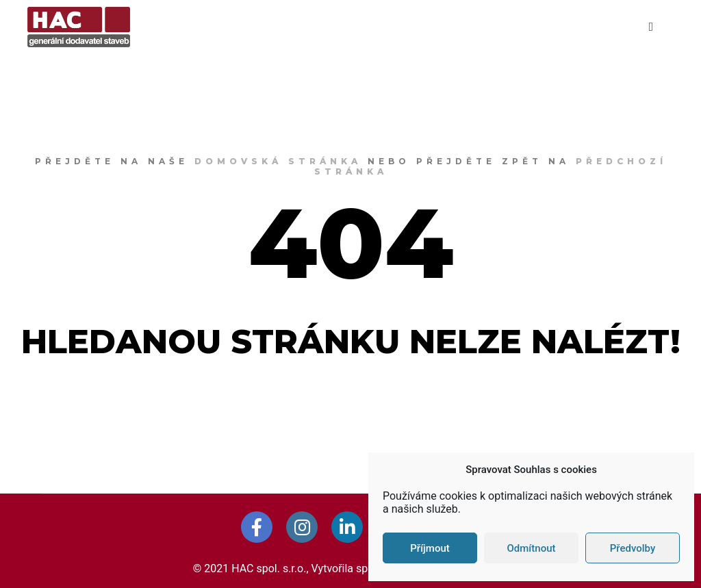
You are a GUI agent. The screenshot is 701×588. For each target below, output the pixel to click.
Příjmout (430, 548)
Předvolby (633, 548)
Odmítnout (532, 548)
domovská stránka (278, 161)
